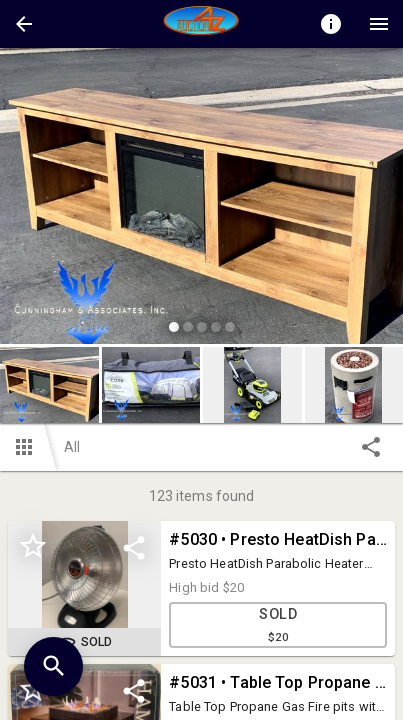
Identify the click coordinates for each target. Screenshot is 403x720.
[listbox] (201, 199)
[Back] (24, 24)
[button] (24, 24)
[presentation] (202, 24)
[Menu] (379, 24)
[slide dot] (174, 327)
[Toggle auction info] (331, 24)
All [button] (72, 447)
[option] (201, 199)
